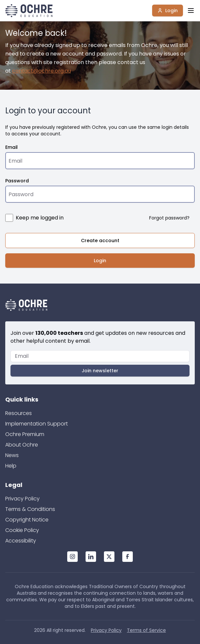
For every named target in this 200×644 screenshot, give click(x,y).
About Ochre (22, 445)
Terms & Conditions (30, 509)
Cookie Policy (22, 530)
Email (11, 147)
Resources (19, 413)
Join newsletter (100, 371)
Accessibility (21, 541)
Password (17, 181)
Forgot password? (169, 218)
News (12, 455)
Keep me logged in (40, 218)
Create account (100, 241)
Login (168, 11)
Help (11, 466)
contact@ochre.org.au (41, 71)
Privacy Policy (22, 499)
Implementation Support (37, 424)
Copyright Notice (27, 520)
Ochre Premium (25, 434)
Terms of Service (146, 630)
